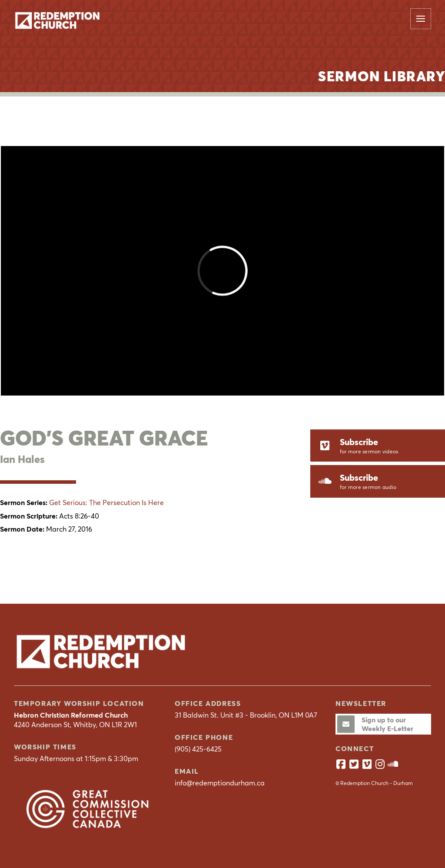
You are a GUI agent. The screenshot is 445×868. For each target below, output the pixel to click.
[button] (421, 19)
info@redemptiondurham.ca (220, 783)
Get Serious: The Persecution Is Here (106, 502)
